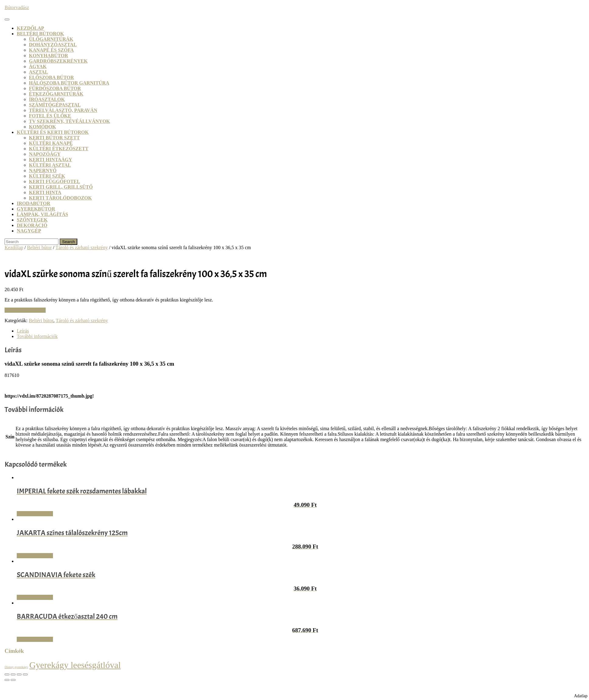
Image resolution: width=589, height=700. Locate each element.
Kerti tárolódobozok (60, 198)
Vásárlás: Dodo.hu (35, 514)
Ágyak (38, 66)
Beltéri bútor (39, 247)
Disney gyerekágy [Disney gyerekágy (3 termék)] (16, 667)
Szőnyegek (32, 220)
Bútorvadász (17, 7)
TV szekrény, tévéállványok (69, 121)
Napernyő (43, 171)
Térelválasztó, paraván (63, 110)
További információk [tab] (37, 336)
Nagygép (29, 231)
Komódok (42, 127)
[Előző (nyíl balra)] (7, 680)
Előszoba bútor (51, 77)
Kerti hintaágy (51, 160)
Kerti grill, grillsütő (61, 187)
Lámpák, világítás (42, 214)
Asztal (39, 72)
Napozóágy (45, 154)
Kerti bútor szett (54, 138)
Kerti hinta (45, 192)
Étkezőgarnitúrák (56, 94)
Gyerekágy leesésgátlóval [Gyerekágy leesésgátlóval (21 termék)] (75, 665)
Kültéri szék (47, 176)
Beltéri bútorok (40, 34)
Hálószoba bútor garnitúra (69, 83)
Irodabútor (33, 203)
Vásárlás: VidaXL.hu (25, 310)
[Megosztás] (19, 674)
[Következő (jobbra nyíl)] (13, 680)
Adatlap (581, 696)
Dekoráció (32, 225)
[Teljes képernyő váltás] (13, 674)
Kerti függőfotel (54, 181)
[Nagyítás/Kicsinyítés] (7, 674)
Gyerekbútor (36, 209)
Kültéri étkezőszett (59, 149)
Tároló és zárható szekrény (82, 247)
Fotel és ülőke (50, 116)
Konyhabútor (49, 56)
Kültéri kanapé (51, 143)
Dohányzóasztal (53, 45)
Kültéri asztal (50, 165)
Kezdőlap (30, 28)
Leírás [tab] (23, 331)
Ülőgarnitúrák (51, 39)
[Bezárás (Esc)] (25, 674)
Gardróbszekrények (58, 61)
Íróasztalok (47, 99)
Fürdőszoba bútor (55, 88)
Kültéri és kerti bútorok (53, 132)
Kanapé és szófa (51, 50)
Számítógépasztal (55, 105)
